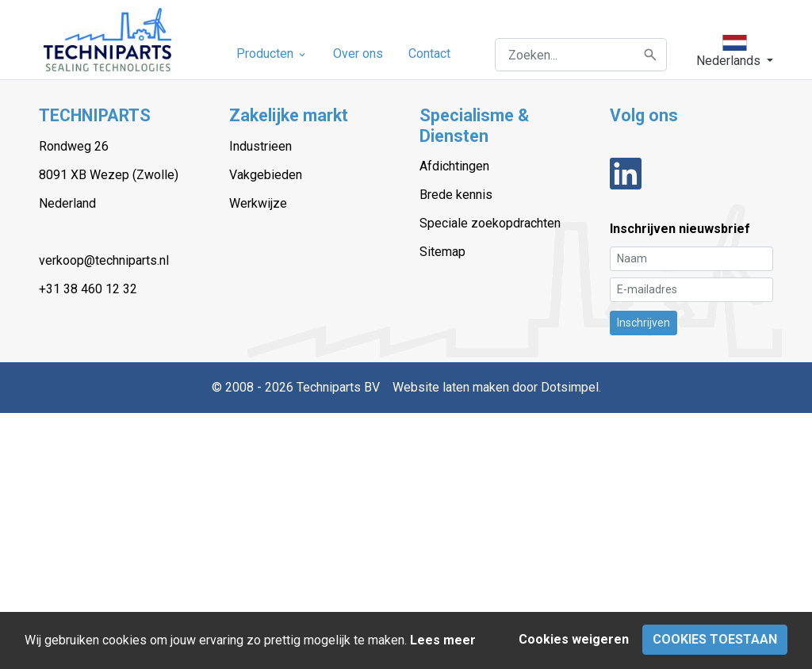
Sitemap (442, 252)
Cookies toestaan (715, 639)
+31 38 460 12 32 (88, 289)
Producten (272, 54)
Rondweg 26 (74, 146)
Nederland (67, 203)
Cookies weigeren (574, 639)
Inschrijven (643, 323)
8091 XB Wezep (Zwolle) (109, 175)
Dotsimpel (570, 387)
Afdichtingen (454, 166)
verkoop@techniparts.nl (104, 260)
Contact (429, 54)
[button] (735, 52)
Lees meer (443, 640)
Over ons (358, 54)
